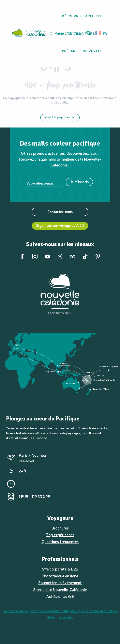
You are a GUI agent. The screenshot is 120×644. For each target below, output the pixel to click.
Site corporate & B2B (60, 569)
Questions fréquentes (60, 541)
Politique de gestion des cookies (94, 611)
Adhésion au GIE (60, 596)
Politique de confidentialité (49, 611)
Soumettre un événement (60, 582)
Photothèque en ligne (60, 576)
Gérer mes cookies (60, 617)
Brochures (60, 528)
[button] (100, 33)
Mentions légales (16, 611)
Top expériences (60, 535)
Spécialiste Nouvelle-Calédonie (60, 589)
